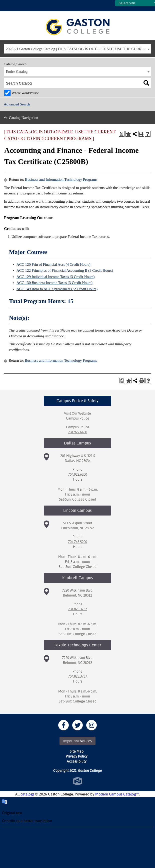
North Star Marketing (78, 781)
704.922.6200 (77, 474)
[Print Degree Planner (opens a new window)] (122, 134)
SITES (111, 6)
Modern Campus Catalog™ (117, 794)
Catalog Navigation (24, 118)
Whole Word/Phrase (25, 93)
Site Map (77, 751)
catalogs (27, 794)
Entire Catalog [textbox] (17, 72)
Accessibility (77, 761)
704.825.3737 (77, 609)
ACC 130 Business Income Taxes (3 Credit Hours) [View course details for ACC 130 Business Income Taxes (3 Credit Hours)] (54, 283)
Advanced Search (17, 104)
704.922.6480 (77, 432)
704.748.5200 (77, 542)
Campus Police (78, 418)
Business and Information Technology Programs (61, 179)
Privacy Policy (77, 756)
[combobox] (77, 49)
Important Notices (77, 741)
